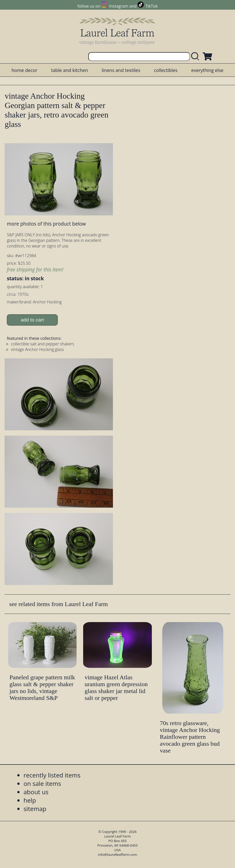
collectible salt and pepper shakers (42, 344)
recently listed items (52, 775)
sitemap (35, 809)
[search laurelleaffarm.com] (196, 57)
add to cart (32, 320)
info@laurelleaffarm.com (118, 855)
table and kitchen (70, 70)
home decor (25, 70)
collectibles (166, 70)
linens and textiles (121, 70)
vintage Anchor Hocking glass (37, 349)
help (30, 800)
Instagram (119, 6)
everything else (207, 70)
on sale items (42, 783)
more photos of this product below (46, 224)
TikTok (152, 6)
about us (36, 792)
